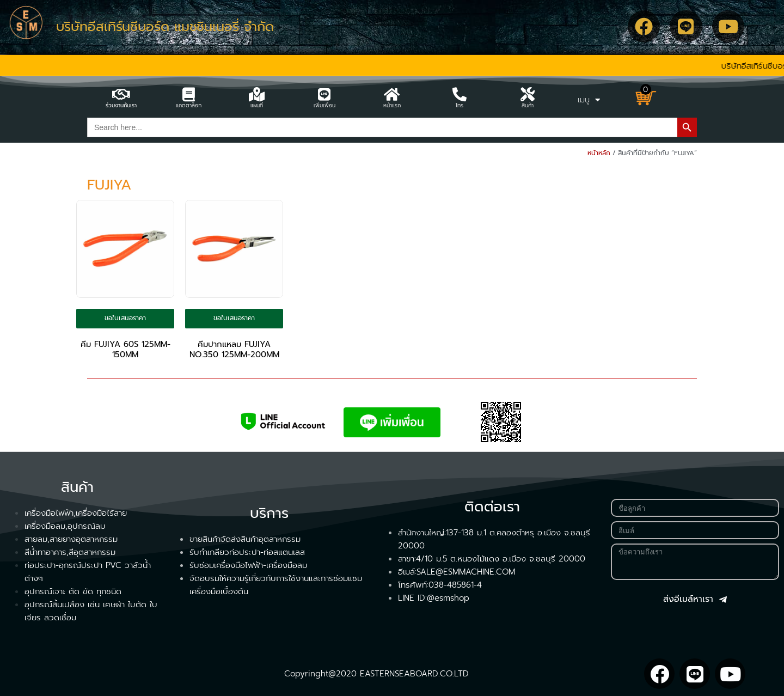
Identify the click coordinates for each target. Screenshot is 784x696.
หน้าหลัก (599, 153)
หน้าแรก (392, 105)
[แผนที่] (256, 94)
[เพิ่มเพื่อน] (324, 94)
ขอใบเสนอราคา (125, 318)
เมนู (589, 100)
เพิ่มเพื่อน (324, 105)
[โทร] (460, 94)
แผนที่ (257, 105)
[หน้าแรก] (392, 94)
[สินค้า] (528, 94)
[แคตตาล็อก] (189, 94)
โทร (460, 105)
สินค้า (528, 105)
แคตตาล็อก (189, 105)
